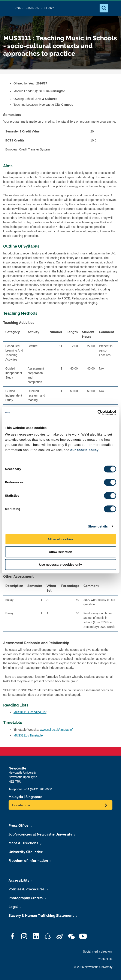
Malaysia (16, 797)
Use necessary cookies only (60, 564)
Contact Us (105, 959)
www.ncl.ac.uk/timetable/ (56, 730)
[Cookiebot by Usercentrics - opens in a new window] (97, 413)
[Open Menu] (114, 8)
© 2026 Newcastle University (93, 967)
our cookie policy (84, 450)
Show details (98, 526)
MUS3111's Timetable (28, 735)
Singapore (34, 797)
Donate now (21, 805)
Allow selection (60, 552)
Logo (7, 8)
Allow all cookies (60, 539)
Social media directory (98, 951)
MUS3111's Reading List (30, 712)
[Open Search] (104, 8)
